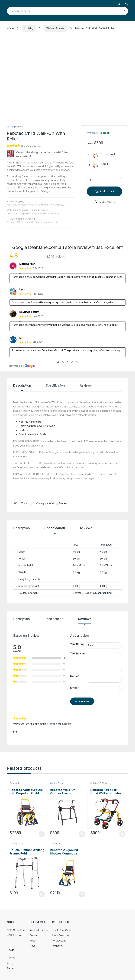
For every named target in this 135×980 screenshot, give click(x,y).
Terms (10, 968)
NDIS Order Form (16, 930)
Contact (34, 935)
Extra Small (108, 154)
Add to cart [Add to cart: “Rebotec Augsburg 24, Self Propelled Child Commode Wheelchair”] (42, 834)
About (33, 941)
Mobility (29, 28)
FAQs (32, 946)
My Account (59, 941)
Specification (55, 386)
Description (22, 386)
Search (123, 11)
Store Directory (61, 935)
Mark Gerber (27, 264)
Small (104, 164)
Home (10, 28)
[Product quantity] (104, 180)
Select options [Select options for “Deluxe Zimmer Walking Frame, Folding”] (42, 894)
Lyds (22, 290)
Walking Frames (55, 28)
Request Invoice (39, 930)
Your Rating (77, 644)
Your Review (78, 653)
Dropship (57, 946)
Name (75, 676)
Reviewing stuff (29, 312)
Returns (11, 958)
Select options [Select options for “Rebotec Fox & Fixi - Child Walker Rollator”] (122, 834)
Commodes (15, 783)
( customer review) (32, 146)
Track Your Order (62, 930)
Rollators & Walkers (100, 783)
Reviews (86, 386)
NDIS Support (15, 935)
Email (74, 688)
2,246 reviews (56, 256)
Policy (10, 963)
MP (21, 338)
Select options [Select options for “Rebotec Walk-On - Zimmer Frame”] (82, 834)
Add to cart (107, 191)
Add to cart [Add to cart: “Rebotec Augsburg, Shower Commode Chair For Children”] (82, 894)
